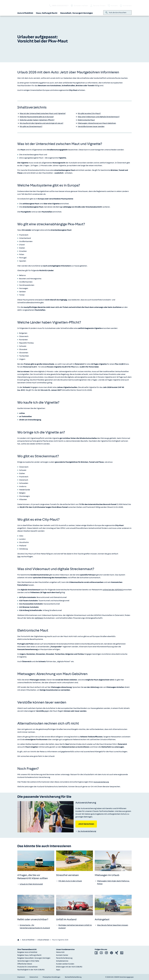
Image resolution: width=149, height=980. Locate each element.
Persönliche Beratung (64, 958)
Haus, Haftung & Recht (47, 13)
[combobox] (119, 13)
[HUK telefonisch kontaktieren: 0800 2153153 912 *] (59, 6)
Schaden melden (79, 6)
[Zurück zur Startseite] (25, 6)
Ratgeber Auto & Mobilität (27, 952)
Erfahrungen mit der (69, 967)
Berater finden (98, 6)
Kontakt (113, 6)
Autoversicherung (101, 782)
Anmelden (126, 6)
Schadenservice (62, 961)
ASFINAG (39, 618)
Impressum (21, 977)
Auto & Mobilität (25, 13)
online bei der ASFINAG (113, 590)
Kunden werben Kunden (65, 964)
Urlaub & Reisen (43, 940)
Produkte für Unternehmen (27, 967)
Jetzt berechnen (86, 824)
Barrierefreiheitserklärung (73, 977)
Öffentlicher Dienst (25, 964)
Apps (58, 970)
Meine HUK (60, 952)
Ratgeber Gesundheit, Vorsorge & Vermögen (34, 958)
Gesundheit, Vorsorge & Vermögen (76, 13)
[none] (45, 817)
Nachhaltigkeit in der (31, 970)
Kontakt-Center (62, 955)
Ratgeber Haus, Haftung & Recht (29, 955)
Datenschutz (34, 977)
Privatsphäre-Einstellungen (52, 977)
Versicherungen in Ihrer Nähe (28, 961)
